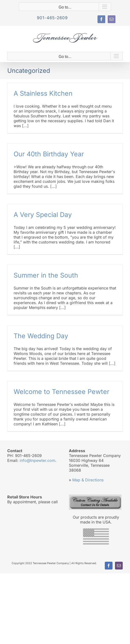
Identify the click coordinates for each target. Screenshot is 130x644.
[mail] (112, 19)
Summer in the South (46, 275)
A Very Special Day (43, 215)
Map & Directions (88, 480)
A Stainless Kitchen (43, 93)
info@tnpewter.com (37, 460)
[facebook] (101, 19)
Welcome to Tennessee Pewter (61, 392)
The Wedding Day (41, 336)
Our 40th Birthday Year (49, 154)
